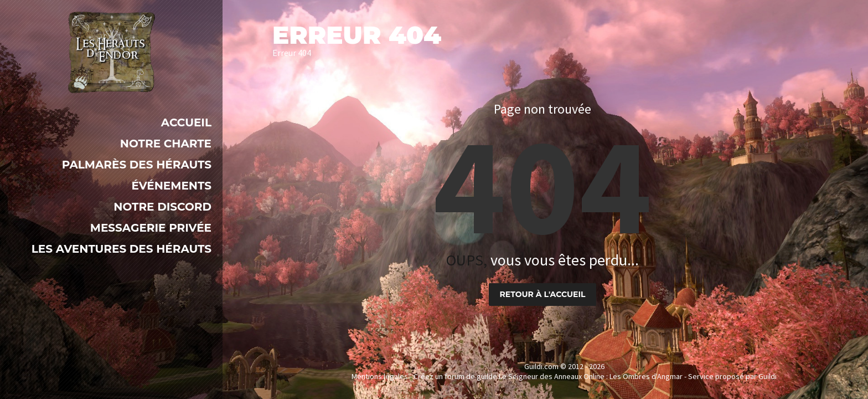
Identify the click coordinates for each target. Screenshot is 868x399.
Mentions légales (380, 376)
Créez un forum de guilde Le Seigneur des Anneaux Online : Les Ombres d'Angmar (548, 376)
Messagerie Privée (151, 228)
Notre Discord (162, 207)
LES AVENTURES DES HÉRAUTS (122, 249)
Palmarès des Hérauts (137, 165)
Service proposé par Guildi (732, 376)
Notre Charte (166, 144)
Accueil (186, 122)
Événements (171, 186)
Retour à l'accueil (543, 294)
